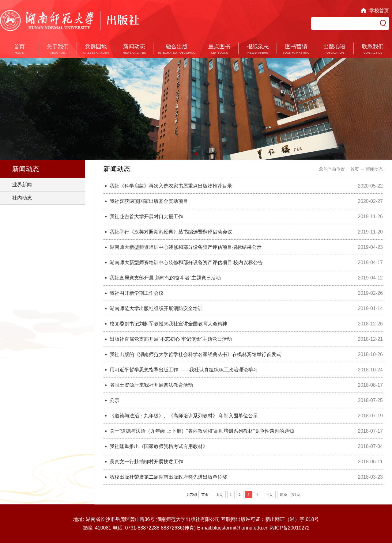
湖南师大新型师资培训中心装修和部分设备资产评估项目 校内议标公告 (186, 262)
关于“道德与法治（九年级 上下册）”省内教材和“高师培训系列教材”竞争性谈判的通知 (202, 431)
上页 (219, 495)
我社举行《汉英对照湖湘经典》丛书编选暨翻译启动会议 (171, 232)
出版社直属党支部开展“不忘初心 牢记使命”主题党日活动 (171, 339)
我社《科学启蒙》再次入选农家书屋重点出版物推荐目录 (171, 186)
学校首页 (379, 11)
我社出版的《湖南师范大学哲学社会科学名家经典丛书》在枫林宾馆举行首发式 (195, 354)
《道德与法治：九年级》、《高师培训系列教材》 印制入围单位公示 (184, 416)
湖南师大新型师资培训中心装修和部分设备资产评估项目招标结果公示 (186, 247)
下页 (269, 495)
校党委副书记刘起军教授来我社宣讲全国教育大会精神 (168, 324)
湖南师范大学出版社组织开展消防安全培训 (156, 308)
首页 (355, 169)
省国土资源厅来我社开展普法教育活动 (151, 385)
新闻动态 (374, 169)
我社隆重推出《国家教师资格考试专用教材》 (159, 446)
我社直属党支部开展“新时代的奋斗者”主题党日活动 (165, 278)
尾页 (284, 495)
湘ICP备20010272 (290, 528)
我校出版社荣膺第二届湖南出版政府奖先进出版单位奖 (168, 477)
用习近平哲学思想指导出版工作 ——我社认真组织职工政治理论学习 (184, 370)
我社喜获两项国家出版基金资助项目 (149, 201)
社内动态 (22, 198)
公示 (115, 400)
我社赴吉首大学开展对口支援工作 (146, 216)
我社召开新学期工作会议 (137, 293)
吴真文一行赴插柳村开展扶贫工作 (146, 462)
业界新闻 (22, 185)
